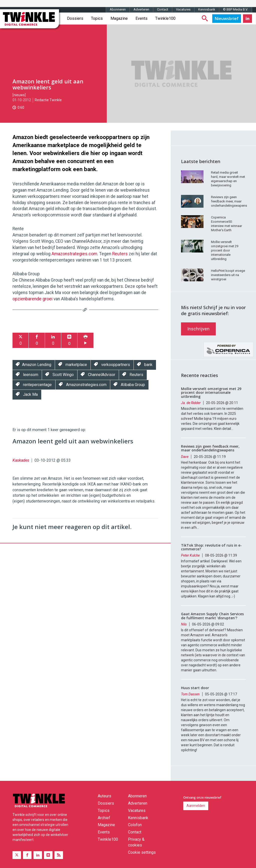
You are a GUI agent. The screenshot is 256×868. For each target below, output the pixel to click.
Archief (104, 818)
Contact (163, 9)
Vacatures (183, 9)
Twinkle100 (165, 18)
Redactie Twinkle (48, 100)
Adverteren (141, 9)
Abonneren (118, 9)
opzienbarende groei (32, 299)
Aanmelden (196, 806)
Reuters (120, 254)
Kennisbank (207, 9)
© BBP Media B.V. (235, 9)
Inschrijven (198, 329)
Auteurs (104, 796)
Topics (97, 18)
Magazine (119, 18)
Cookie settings (142, 852)
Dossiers (75, 18)
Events (141, 18)
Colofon (135, 825)
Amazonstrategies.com (74, 254)
